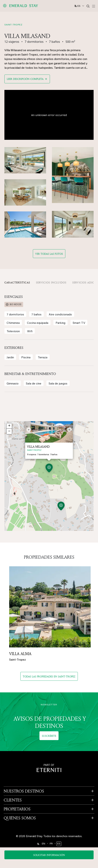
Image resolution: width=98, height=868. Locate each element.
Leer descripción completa (25, 79)
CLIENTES (13, 800)
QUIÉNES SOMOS (20, 818)
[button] (61, 507)
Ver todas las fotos (49, 254)
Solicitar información (49, 855)
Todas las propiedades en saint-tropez (49, 676)
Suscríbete (49, 736)
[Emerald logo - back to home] (21, 6)
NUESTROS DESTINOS (24, 791)
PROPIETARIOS (17, 809)
